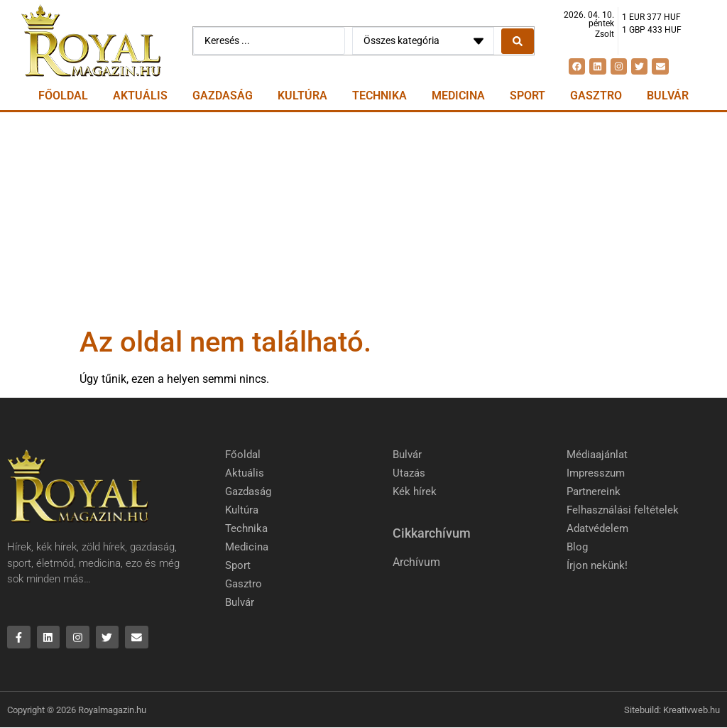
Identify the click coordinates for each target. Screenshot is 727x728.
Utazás (409, 473)
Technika (379, 96)
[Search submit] (518, 41)
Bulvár (668, 96)
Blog (577, 547)
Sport (528, 96)
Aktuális (140, 96)
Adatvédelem (597, 528)
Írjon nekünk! (597, 565)
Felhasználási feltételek (623, 510)
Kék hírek (415, 491)
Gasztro (596, 96)
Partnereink (594, 491)
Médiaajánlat (597, 455)
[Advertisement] (363, 219)
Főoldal (63, 96)
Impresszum (596, 473)
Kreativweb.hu (692, 710)
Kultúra (302, 96)
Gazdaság (223, 96)
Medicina (458, 96)
